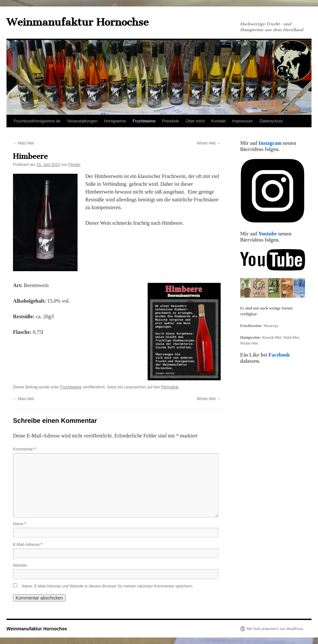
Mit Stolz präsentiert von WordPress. (275, 629)
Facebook (279, 355)
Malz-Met (24, 143)
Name (19, 524)
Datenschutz (271, 121)
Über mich (195, 121)
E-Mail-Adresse (28, 545)
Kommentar (24, 449)
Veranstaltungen (82, 121)
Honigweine (115, 121)
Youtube (268, 234)
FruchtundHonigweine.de (37, 121)
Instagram (270, 143)
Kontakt (218, 121)
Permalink (170, 387)
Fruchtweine (144, 121)
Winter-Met (209, 143)
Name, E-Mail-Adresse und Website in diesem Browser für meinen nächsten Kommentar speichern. (108, 586)
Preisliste (171, 121)
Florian (74, 165)
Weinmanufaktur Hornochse (78, 22)
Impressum (242, 121)
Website (20, 565)
